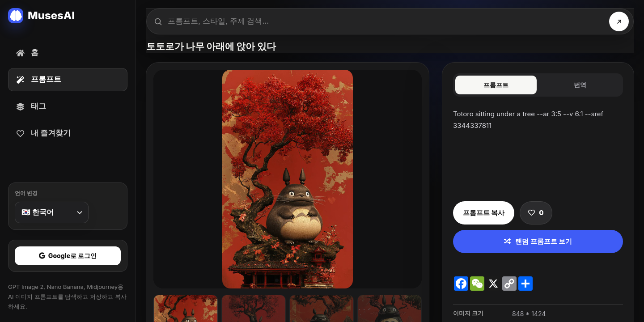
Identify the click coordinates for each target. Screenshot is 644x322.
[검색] (619, 21)
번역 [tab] (580, 85)
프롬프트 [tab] (496, 85)
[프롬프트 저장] (536, 213)
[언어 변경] (52, 212)
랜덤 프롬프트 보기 (538, 241)
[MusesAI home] (68, 16)
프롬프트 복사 (484, 213)
